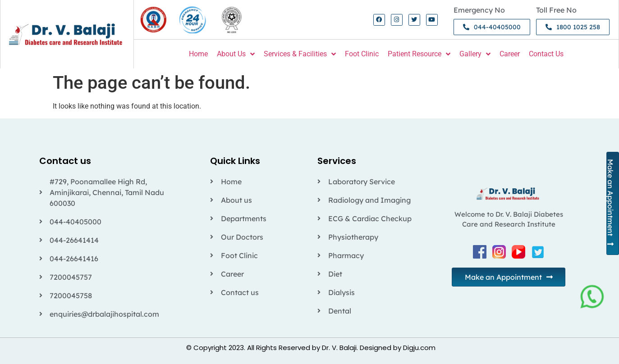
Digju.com (419, 348)
